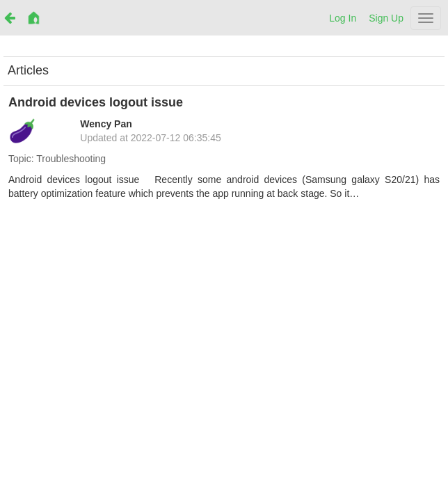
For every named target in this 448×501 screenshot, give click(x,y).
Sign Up (386, 18)
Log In (343, 18)
